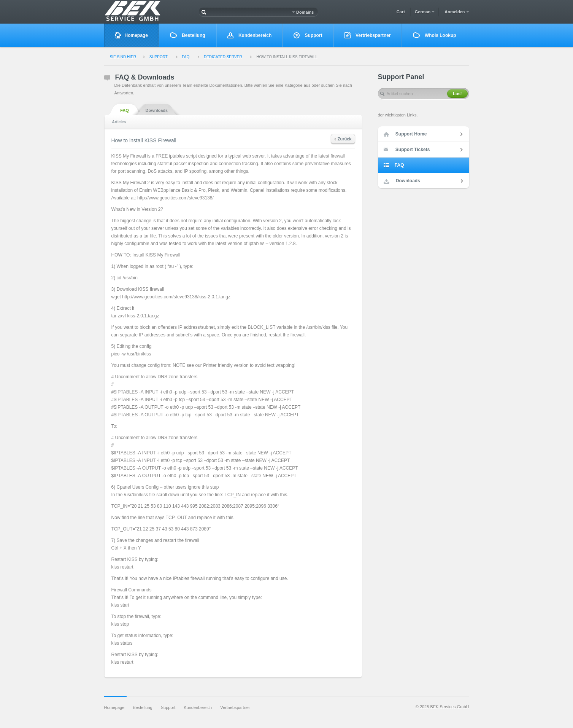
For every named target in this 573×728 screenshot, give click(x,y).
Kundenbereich (250, 36)
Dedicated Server (223, 57)
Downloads (157, 110)
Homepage (131, 36)
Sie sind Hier (123, 57)
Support (308, 36)
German (425, 12)
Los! (457, 94)
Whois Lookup (435, 35)
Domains (303, 12)
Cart (401, 12)
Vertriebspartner (368, 36)
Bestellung (188, 35)
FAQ (186, 57)
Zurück (343, 139)
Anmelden (457, 12)
